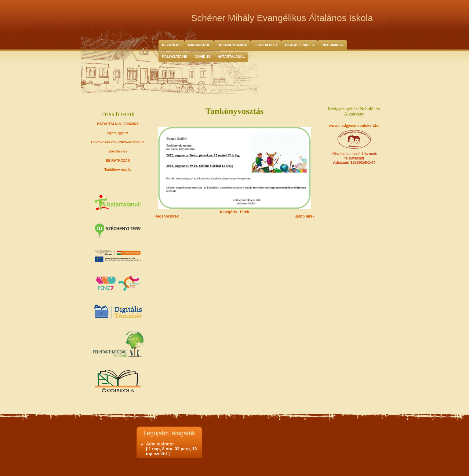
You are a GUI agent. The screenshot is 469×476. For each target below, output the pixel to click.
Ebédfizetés (118, 151)
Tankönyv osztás (118, 170)
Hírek (245, 212)
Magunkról (199, 45)
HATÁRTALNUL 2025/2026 (118, 124)
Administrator (160, 444)
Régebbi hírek (167, 216)
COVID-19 (203, 57)
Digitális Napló (300, 45)
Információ (332, 45)
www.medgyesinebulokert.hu (354, 126)
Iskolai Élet (266, 45)
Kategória (228, 212)
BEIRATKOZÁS (118, 160)
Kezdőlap (171, 45)
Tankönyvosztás (234, 111)
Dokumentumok (232, 45)
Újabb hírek (305, 216)
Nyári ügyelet (118, 133)
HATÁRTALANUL (231, 57)
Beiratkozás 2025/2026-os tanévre (118, 142)
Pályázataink (175, 57)
